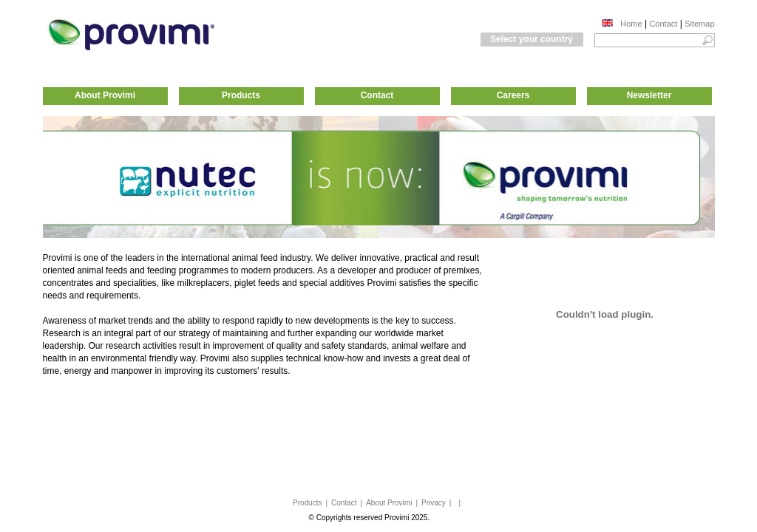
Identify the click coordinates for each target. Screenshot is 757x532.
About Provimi (105, 95)
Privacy (434, 503)
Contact (663, 24)
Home (631, 24)
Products (241, 95)
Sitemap (699, 24)
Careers (513, 95)
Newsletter (649, 95)
